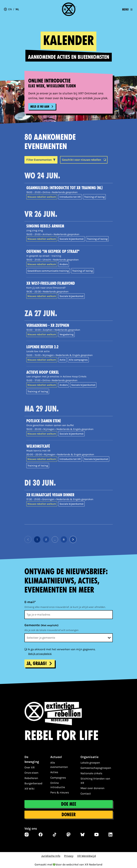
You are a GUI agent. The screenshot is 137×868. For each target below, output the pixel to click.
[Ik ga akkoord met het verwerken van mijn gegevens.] (25, 649)
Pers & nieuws (60, 792)
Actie (62, 360)
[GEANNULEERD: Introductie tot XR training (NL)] (70, 188)
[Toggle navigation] (127, 10)
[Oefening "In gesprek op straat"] (70, 252)
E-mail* (30, 602)
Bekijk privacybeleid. (40, 654)
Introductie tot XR (70, 197)
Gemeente (41, 625)
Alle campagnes (78, 360)
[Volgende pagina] (73, 539)
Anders (64, 264)
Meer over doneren (92, 788)
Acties (54, 772)
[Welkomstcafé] (70, 446)
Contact (86, 794)
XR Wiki (29, 789)
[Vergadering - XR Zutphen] (70, 326)
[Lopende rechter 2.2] (70, 347)
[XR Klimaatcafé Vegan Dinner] (70, 495)
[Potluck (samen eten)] (70, 421)
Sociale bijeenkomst (72, 239)
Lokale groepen (90, 763)
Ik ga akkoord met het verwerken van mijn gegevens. (62, 649)
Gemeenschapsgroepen (96, 768)
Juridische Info (51, 856)
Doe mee (68, 804)
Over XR (30, 767)
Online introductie (58, 785)
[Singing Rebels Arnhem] (70, 226)
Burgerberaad (33, 783)
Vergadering (67, 334)
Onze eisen (31, 773)
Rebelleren (31, 778)
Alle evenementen (59, 765)
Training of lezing (94, 197)
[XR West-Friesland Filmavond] (70, 284)
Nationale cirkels (91, 773)
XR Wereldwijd (87, 856)
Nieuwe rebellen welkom (42, 197)
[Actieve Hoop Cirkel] (70, 372)
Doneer (69, 815)
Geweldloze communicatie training (48, 271)
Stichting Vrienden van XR (95, 781)
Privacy (69, 856)
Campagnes (58, 778)
